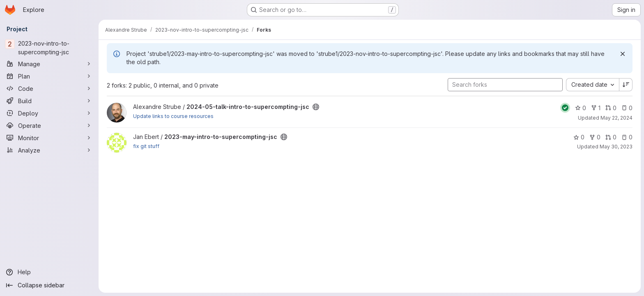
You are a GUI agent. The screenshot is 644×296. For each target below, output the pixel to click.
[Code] (49, 88)
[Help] (49, 272)
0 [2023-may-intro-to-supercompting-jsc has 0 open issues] (627, 137)
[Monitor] (49, 138)
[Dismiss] (623, 54)
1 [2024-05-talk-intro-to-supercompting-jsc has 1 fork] (596, 108)
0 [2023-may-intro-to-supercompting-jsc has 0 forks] (595, 137)
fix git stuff (146, 146)
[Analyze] (49, 150)
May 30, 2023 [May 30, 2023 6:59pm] (616, 147)
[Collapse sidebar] (49, 285)
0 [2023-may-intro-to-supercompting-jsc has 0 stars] (579, 137)
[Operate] (49, 125)
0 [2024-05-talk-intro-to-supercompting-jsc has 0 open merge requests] (611, 108)
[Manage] (49, 64)
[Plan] (49, 76)
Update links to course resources (173, 116)
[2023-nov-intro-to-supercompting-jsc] (49, 48)
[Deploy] (49, 113)
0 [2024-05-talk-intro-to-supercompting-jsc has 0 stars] (581, 108)
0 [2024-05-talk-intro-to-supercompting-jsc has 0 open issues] (627, 108)
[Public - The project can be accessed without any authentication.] (316, 107)
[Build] (49, 101)
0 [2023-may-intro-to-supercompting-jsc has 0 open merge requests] (611, 137)
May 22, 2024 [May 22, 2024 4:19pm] (616, 118)
